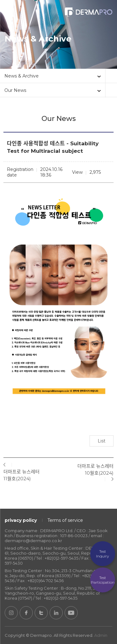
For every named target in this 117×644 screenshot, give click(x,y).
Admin (101, 635)
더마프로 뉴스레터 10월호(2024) (95, 469)
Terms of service (65, 520)
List (102, 441)
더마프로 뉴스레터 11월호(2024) (22, 475)
